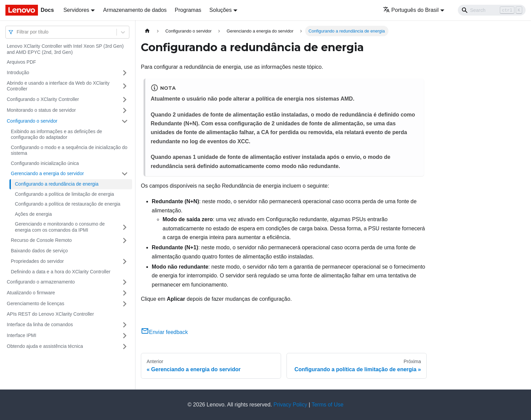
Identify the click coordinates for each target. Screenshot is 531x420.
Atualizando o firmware (31, 293)
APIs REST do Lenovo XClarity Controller (50, 314)
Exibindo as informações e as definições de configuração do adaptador (56, 134)
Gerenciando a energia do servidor (47, 173)
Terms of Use (327, 405)
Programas (188, 10)
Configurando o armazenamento (41, 282)
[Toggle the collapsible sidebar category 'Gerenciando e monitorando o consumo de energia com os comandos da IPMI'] (125, 227)
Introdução (18, 72)
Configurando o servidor (32, 121)
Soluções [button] (220, 10)
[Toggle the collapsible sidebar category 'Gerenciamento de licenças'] (125, 304)
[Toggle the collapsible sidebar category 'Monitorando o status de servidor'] (125, 110)
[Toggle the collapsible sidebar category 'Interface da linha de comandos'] (125, 325)
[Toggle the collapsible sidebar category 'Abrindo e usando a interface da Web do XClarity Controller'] (125, 86)
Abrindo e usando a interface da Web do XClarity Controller (58, 86)
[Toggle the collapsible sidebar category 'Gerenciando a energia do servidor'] (125, 174)
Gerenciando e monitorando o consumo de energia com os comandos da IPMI (60, 227)
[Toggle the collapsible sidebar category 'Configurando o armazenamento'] (125, 282)
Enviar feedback (164, 332)
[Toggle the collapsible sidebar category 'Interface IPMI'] (125, 336)
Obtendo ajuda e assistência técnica (45, 346)
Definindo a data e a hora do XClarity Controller (61, 272)
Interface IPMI (22, 335)
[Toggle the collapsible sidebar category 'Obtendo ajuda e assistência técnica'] (125, 346)
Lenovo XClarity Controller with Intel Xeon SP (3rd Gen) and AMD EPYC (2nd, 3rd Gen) (65, 49)
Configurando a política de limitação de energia (65, 194)
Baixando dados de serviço (39, 251)
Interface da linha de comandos (40, 324)
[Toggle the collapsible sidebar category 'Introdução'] (125, 73)
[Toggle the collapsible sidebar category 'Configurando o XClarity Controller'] (125, 100)
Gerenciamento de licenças (36, 303)
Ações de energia (33, 214)
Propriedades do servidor (37, 261)
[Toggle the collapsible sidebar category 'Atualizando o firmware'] (125, 293)
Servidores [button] (76, 10)
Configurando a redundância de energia (57, 184)
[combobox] (17, 32)
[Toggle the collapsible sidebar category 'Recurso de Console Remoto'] (125, 240)
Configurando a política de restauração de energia (68, 204)
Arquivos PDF (21, 62)
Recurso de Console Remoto (41, 240)
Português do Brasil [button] (411, 10)
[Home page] (147, 31)
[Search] (492, 10)
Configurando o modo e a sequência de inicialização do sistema (69, 150)
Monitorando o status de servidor (41, 110)
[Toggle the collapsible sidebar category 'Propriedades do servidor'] (125, 261)
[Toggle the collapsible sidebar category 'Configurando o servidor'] (125, 121)
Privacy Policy (291, 405)
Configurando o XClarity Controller (43, 99)
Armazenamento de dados (135, 10)
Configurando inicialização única (45, 163)
